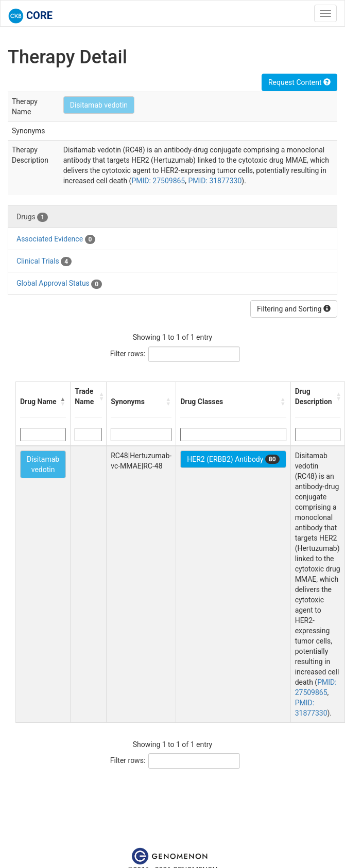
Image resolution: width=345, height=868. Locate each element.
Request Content (299, 82)
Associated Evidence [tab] (56, 239)
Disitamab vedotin (99, 105)
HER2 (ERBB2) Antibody (233, 459)
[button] (63, 402)
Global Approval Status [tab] (59, 284)
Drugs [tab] (32, 217)
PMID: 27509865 (158, 181)
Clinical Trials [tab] (44, 262)
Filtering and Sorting (294, 309)
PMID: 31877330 (215, 181)
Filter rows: (128, 354)
